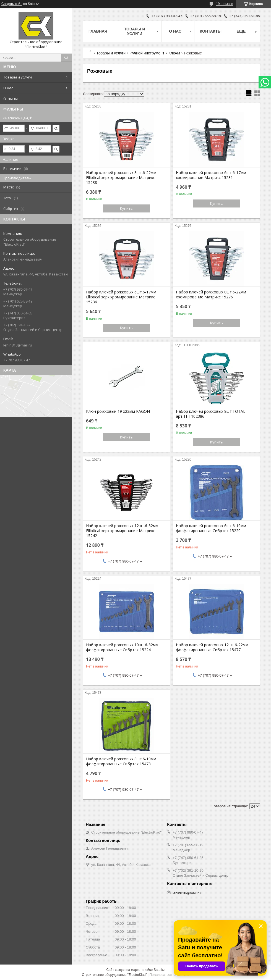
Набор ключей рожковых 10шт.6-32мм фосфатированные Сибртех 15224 (122, 647)
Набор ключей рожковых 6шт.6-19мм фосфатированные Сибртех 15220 (211, 528)
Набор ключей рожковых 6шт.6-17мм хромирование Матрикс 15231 (211, 175)
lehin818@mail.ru (18, 345)
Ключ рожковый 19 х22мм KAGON (118, 411)
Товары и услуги (18, 77)
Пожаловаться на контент (169, 975)
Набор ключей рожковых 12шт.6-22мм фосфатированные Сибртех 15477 (212, 647)
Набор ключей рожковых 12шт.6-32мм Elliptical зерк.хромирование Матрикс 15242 (122, 531)
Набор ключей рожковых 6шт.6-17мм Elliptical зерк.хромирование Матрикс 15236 (121, 297)
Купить (126, 208)
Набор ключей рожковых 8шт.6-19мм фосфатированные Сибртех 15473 (121, 761)
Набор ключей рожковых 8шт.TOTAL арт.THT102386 (211, 414)
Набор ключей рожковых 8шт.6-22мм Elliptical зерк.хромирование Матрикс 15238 (121, 178)
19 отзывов (225, 4)
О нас (8, 88)
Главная (98, 31)
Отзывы (11, 99)
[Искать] (66, 58)
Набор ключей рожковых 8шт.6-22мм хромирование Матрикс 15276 (211, 295)
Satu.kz (159, 970)
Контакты (211, 31)
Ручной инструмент (147, 53)
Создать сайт (12, 4)
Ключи (174, 53)
